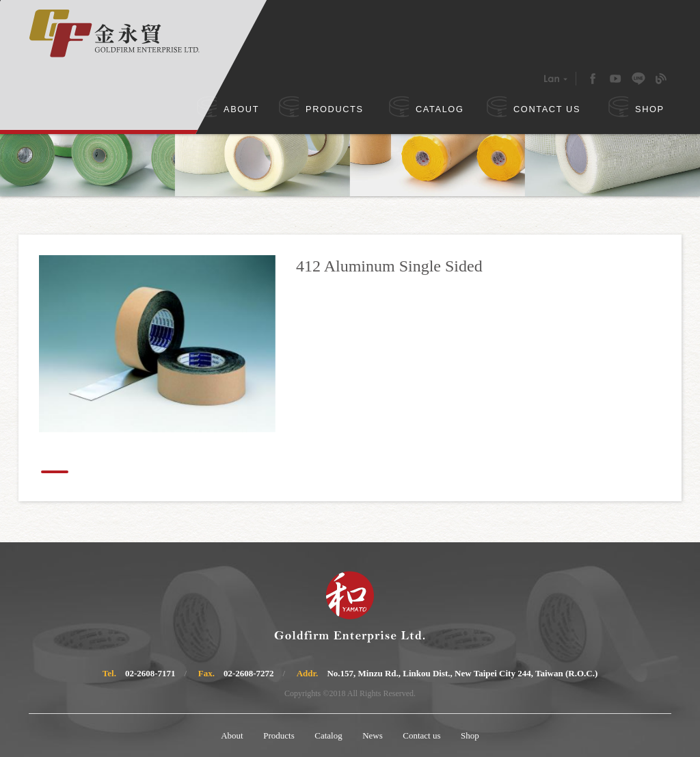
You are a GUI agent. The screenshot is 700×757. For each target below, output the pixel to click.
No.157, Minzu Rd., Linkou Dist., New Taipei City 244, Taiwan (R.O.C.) (462, 673)
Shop (470, 735)
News (373, 735)
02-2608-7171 (150, 673)
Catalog (328, 735)
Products (279, 735)
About (232, 735)
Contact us (421, 735)
